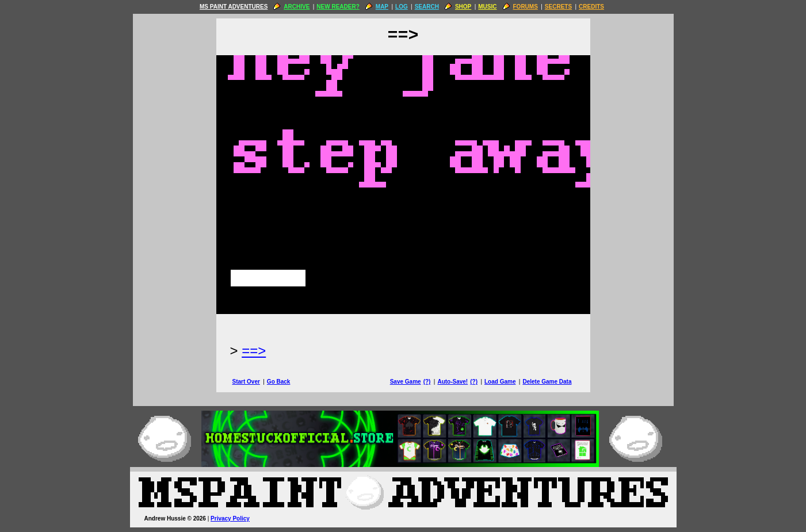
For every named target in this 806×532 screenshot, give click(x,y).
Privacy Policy (230, 518)
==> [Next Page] (254, 351)
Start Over (246, 382)
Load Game (500, 382)
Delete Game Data (547, 382)
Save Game (406, 382)
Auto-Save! (452, 382)
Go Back (279, 382)
